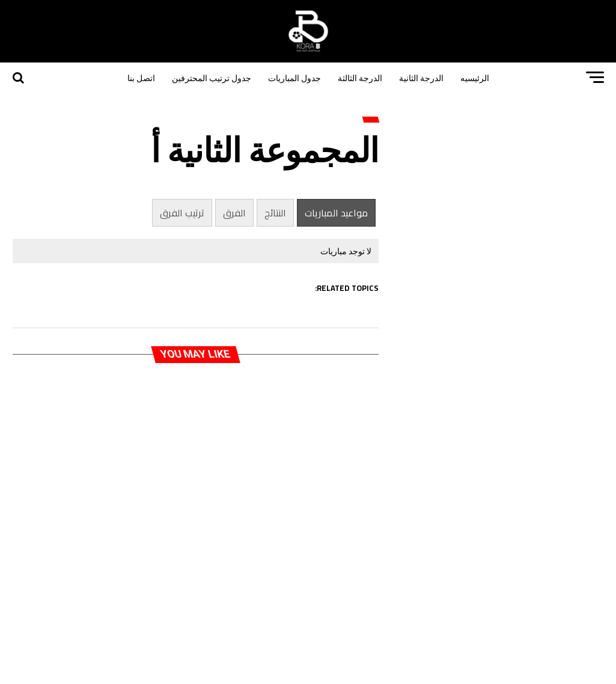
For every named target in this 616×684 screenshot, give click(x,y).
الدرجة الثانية (421, 77)
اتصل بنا (141, 77)
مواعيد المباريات (336, 213)
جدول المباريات (294, 77)
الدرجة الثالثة (360, 77)
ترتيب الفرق (182, 213)
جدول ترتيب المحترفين (212, 77)
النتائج (275, 213)
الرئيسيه (475, 77)
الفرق (234, 213)
